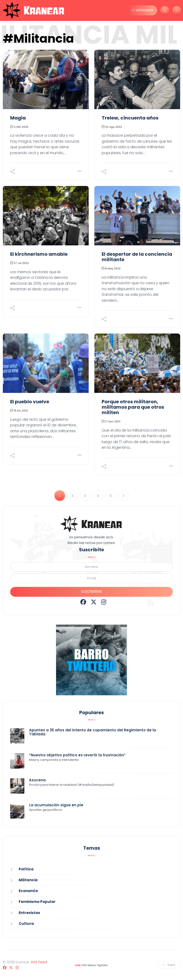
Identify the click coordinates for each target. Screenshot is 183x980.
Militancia (28, 880)
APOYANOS (142, 10)
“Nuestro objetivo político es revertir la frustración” (77, 755)
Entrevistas (29, 913)
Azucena (37, 780)
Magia (18, 118)
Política (26, 869)
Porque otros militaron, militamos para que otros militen (133, 407)
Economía (28, 891)
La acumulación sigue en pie (56, 805)
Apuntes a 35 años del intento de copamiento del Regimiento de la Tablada (93, 732)
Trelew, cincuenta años (130, 118)
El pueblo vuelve (30, 402)
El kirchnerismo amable (39, 254)
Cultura (26, 924)
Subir (169, 965)
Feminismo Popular (37, 902)
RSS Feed (39, 962)
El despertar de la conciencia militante (137, 257)
